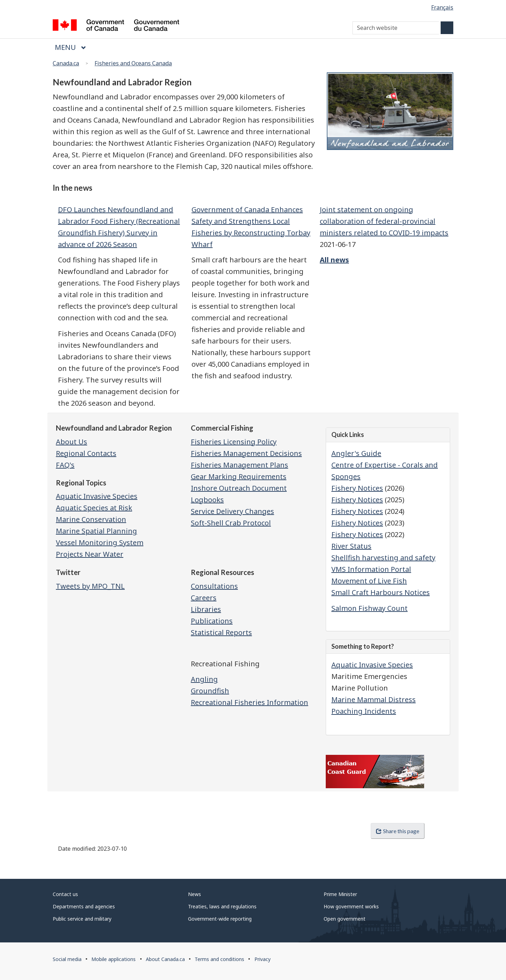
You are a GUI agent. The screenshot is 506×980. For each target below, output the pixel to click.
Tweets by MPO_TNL (90, 586)
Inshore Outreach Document (239, 488)
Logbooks (207, 500)
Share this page (397, 831)
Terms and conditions (219, 959)
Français (442, 7)
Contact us (65, 894)
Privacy (262, 959)
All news (334, 260)
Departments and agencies (84, 906)
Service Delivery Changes (232, 511)
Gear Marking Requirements (239, 476)
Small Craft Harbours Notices (381, 592)
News (194, 894)
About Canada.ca (165, 959)
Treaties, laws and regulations (222, 906)
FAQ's (65, 465)
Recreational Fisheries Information (249, 702)
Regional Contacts (86, 453)
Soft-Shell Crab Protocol (231, 523)
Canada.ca (66, 63)
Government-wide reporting (220, 919)
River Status (351, 546)
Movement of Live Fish (369, 581)
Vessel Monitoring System (100, 543)
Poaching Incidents (364, 711)
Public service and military (82, 919)
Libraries (206, 609)
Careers (204, 598)
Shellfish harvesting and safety (383, 558)
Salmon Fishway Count (369, 608)
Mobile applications (113, 959)
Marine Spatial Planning (96, 531)
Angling (204, 679)
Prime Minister (340, 894)
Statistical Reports (221, 632)
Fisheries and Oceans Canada (133, 63)
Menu (70, 47)
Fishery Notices (357, 488)
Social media (67, 959)
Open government (345, 919)
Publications (212, 621)
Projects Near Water (90, 554)
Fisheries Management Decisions (246, 453)
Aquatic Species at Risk (94, 508)
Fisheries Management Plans (239, 465)
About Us (72, 442)
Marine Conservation (91, 519)
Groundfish (210, 691)
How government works (351, 906)
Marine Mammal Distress (374, 700)
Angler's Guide (356, 453)
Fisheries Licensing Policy (234, 442)
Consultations (214, 586)
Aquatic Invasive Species (372, 665)
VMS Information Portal (371, 569)
